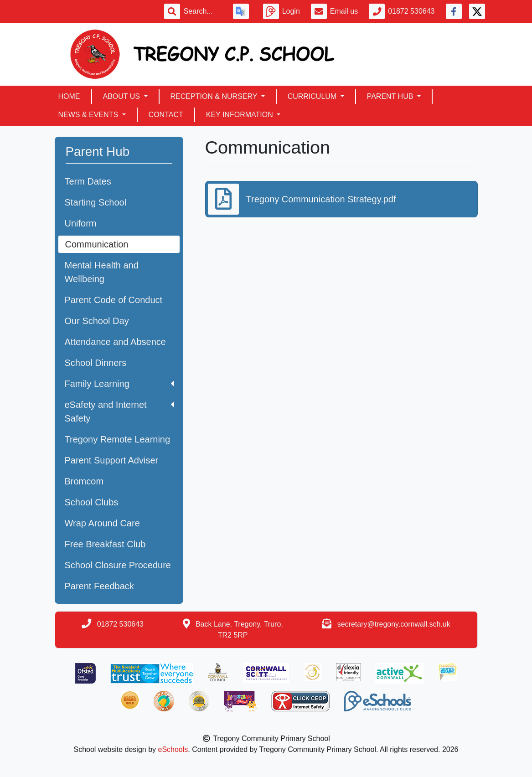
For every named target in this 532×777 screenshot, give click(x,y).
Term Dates (88, 181)
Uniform (81, 223)
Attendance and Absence (115, 342)
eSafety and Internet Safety (119, 412)
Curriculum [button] (313, 96)
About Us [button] (123, 96)
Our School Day (97, 321)
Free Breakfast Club (105, 544)
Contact (166, 115)
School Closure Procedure (118, 565)
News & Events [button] (89, 115)
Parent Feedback (99, 586)
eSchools (173, 749)
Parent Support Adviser (112, 460)
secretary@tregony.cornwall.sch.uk (394, 624)
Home (69, 96)
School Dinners (96, 363)
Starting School (96, 202)
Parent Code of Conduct (114, 300)
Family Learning (119, 384)
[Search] (203, 11)
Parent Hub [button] (391, 96)
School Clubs (92, 502)
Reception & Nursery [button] (215, 96)
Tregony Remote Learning (118, 439)
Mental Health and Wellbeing (102, 272)
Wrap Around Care (102, 523)
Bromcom (84, 481)
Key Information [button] (240, 115)
